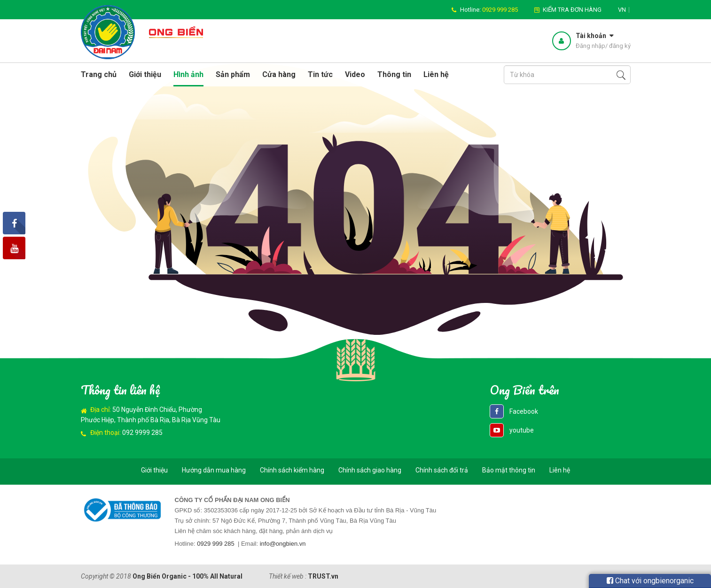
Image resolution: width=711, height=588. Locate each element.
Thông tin (394, 74)
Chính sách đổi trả (442, 470)
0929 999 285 (216, 544)
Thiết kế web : (288, 576)
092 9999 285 (142, 433)
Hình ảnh (188, 74)
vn (622, 10)
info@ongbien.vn (283, 544)
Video (355, 74)
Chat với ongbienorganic (650, 581)
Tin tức (320, 74)
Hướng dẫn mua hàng (214, 470)
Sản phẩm (233, 74)
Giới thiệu (145, 74)
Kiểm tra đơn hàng (572, 10)
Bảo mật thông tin (509, 470)
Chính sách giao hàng (370, 470)
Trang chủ (99, 74)
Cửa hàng (279, 74)
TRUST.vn (323, 576)
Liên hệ (436, 74)
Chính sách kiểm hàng (292, 470)
